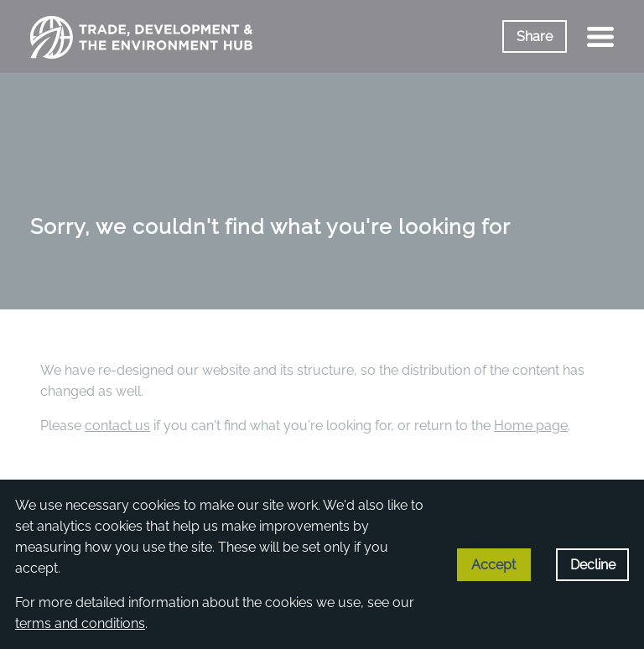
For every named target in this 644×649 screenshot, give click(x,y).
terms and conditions (80, 623)
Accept (493, 565)
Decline (593, 565)
